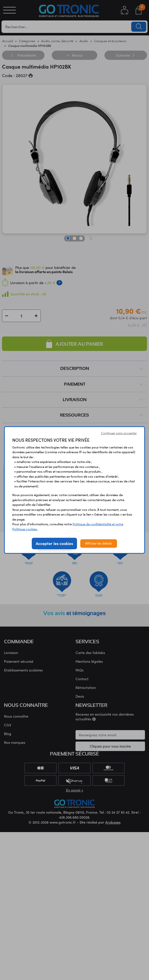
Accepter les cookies (54, 543)
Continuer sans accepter (119, 433)
